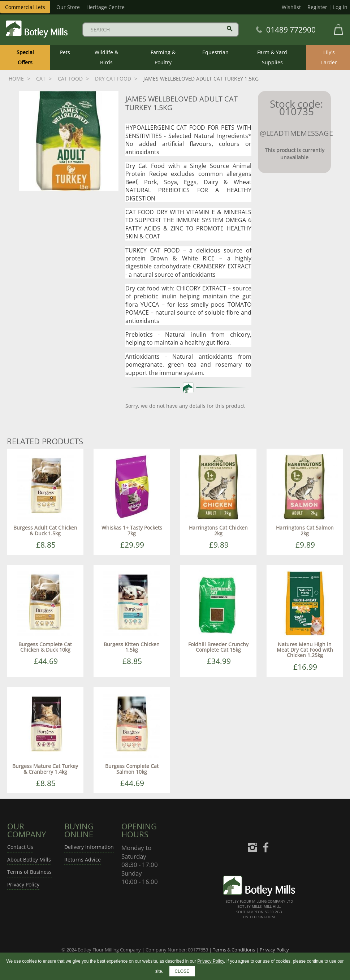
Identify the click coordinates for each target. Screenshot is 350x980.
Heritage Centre (105, 7)
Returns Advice (83, 860)
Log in (340, 7)
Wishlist (291, 7)
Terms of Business (29, 872)
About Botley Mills (29, 860)
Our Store (68, 7)
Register (317, 7)
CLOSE (182, 971)
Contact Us (20, 847)
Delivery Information (89, 847)
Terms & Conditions (234, 950)
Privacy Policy (23, 884)
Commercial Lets (25, 7)
